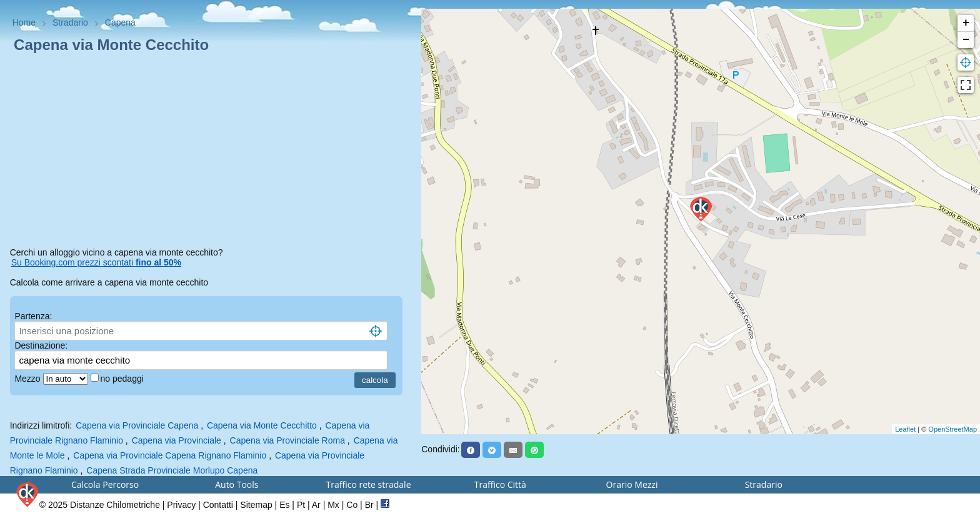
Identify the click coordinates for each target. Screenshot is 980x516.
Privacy (181, 505)
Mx (333, 505)
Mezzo (28, 379)
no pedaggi (123, 379)
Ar (316, 505)
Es (284, 505)
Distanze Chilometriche (115, 505)
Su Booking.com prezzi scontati (96, 262)
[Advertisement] (211, 152)
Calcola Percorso (105, 484)
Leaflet (905, 429)
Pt (301, 505)
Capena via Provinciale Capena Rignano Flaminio (170, 455)
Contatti (218, 505)
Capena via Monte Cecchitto (262, 425)
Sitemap (256, 505)
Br (369, 505)
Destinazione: (41, 345)
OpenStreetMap (952, 429)
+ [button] (966, 23)
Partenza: (33, 316)
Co (352, 505)
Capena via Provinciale (178, 440)
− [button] (966, 40)
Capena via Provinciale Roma (287, 440)
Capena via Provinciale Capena (137, 425)
